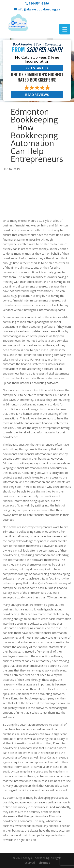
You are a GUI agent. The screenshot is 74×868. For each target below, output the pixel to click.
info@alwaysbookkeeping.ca (39, 9)
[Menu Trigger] (65, 29)
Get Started (37, 68)
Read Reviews (37, 95)
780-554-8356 (39, 3)
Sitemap (44, 863)
